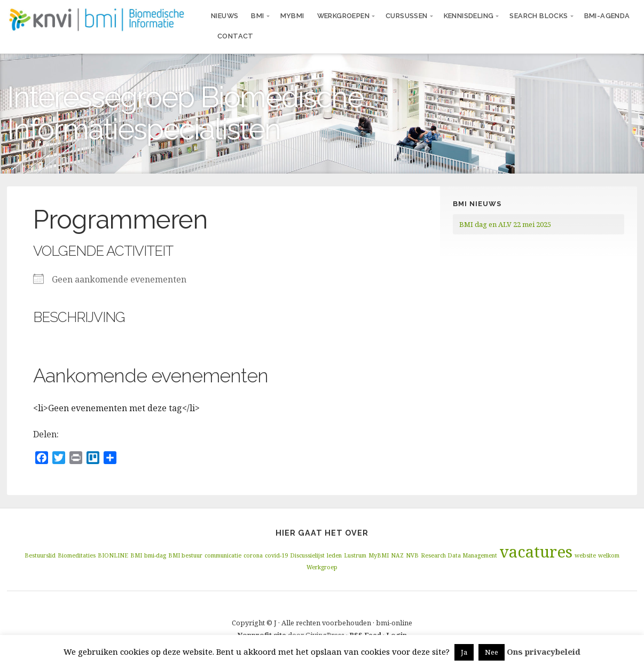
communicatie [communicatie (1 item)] (223, 555)
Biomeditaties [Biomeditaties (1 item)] (77, 555)
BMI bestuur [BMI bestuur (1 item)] (185, 555)
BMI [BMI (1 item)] (136, 555)
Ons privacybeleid (544, 652)
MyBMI (292, 16)
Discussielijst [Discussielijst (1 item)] (307, 555)
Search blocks (539, 16)
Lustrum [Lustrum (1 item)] (355, 555)
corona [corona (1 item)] (253, 555)
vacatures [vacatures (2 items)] (536, 552)
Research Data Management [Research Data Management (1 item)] (459, 555)
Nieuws (225, 16)
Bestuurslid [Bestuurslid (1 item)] (40, 555)
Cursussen (407, 16)
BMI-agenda (607, 16)
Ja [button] (464, 652)
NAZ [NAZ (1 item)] (397, 555)
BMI (257, 16)
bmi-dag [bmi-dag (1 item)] (155, 555)
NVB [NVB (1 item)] (412, 555)
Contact (235, 36)
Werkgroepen (343, 16)
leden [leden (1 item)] (334, 555)
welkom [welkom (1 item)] (609, 555)
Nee (492, 652)
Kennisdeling (469, 16)
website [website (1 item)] (585, 555)
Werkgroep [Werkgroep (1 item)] (322, 567)
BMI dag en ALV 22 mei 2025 (505, 224)
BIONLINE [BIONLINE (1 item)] (113, 555)
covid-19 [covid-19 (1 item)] (276, 555)
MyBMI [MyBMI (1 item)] (379, 555)
